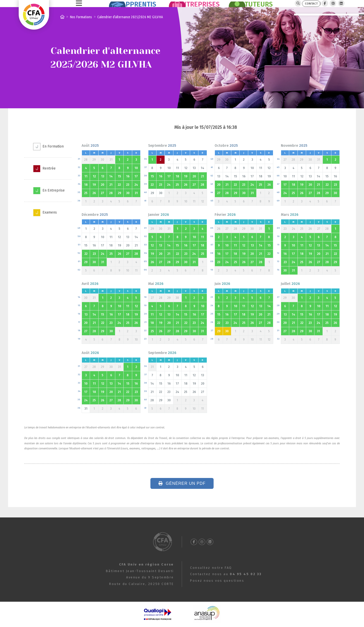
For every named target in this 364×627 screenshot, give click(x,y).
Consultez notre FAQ (211, 568)
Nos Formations (81, 27)
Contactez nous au (226, 574)
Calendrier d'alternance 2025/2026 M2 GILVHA (130, 27)
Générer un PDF (182, 494)
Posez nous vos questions (217, 581)
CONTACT (302, 9)
